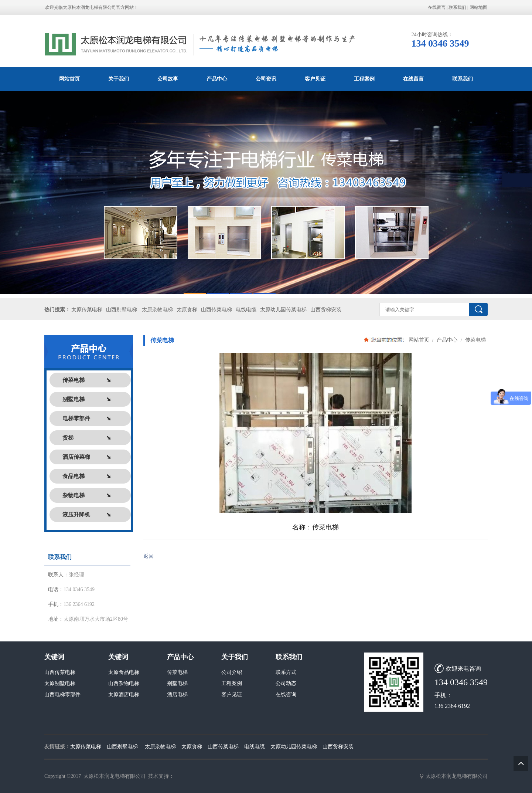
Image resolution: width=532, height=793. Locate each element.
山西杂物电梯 (124, 683)
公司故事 (168, 79)
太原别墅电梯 (60, 683)
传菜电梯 (475, 340)
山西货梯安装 (326, 310)
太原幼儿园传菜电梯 (283, 310)
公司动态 (286, 683)
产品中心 (217, 79)
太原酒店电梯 (124, 694)
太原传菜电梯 (87, 310)
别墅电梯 (177, 683)
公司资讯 (266, 79)
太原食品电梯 (124, 672)
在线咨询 (286, 694)
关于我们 (119, 79)
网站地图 (478, 7)
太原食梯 (187, 310)
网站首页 (69, 79)
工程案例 (364, 79)
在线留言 (437, 7)
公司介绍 (232, 672)
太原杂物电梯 (157, 310)
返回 (149, 556)
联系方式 (286, 672)
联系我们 (457, 7)
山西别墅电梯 (122, 310)
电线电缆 (246, 310)
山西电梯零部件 (62, 694)
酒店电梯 (177, 694)
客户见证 (315, 79)
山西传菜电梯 (216, 310)
